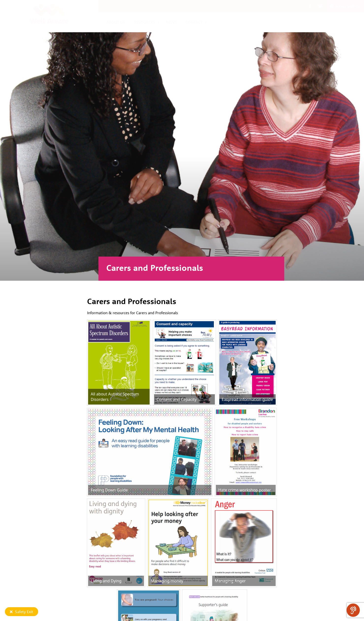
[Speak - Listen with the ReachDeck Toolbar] (353, 610)
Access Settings (345, 6)
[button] (310, 6)
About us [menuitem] (116, 22)
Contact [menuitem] (194, 22)
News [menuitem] (171, 22)
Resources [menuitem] (144, 22)
